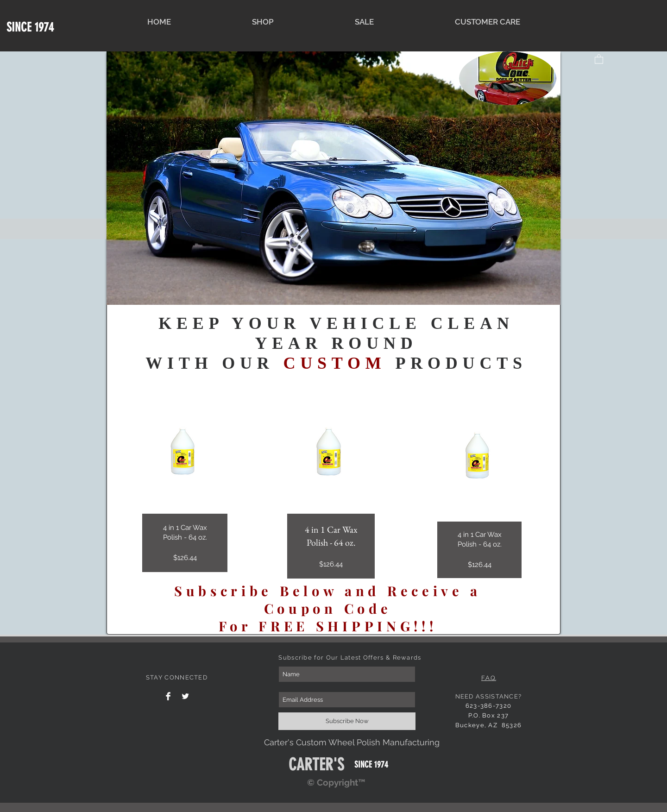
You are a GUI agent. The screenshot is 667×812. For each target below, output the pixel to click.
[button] (599, 59)
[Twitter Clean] (185, 696)
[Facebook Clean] (168, 696)
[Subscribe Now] (347, 721)
